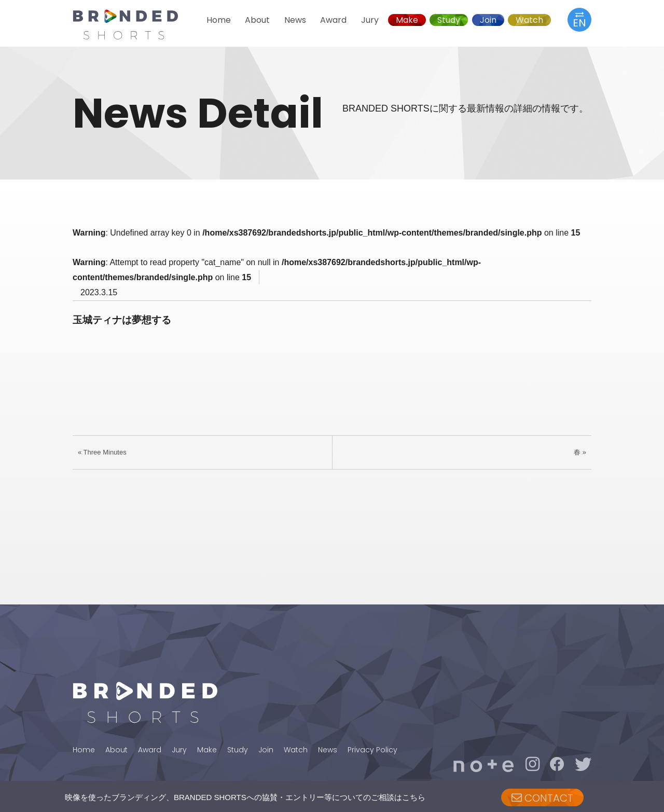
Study (449, 20)
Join (488, 20)
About (257, 20)
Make (407, 20)
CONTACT (542, 798)
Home (219, 20)
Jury (370, 20)
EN (579, 19)
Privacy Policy (372, 750)
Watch (529, 20)
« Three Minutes (102, 452)
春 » (580, 452)
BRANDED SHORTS (135, 24)
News (295, 20)
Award (333, 20)
